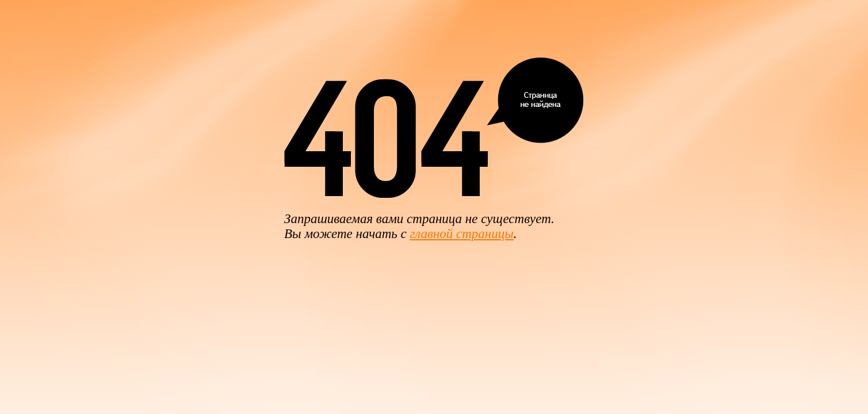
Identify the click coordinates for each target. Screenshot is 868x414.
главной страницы (461, 234)
